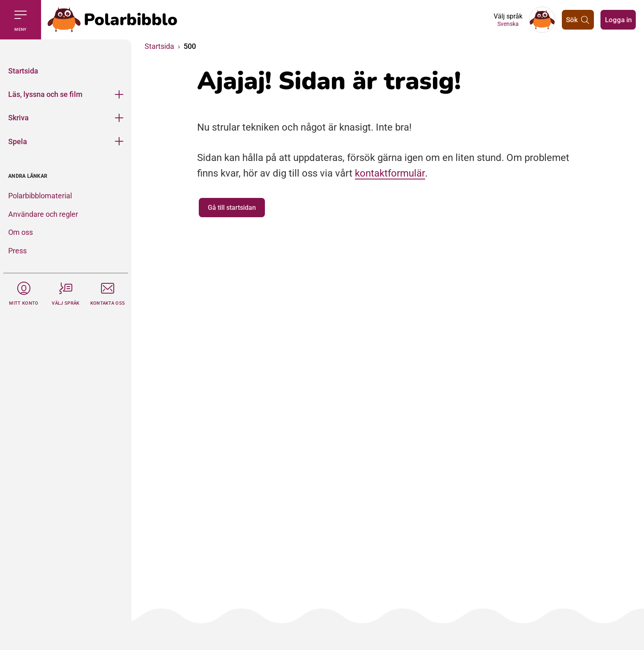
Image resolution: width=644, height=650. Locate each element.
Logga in (617, 20)
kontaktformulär (390, 173)
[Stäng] (66, 49)
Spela (18, 141)
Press (17, 251)
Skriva (18, 118)
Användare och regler (43, 214)
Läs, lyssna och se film (45, 94)
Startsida (23, 71)
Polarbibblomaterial (40, 196)
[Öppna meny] (119, 94)
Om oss (21, 232)
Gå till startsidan (232, 208)
